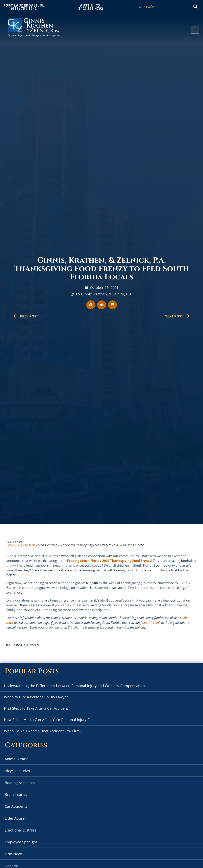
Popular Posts (32, 671)
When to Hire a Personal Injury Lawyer (36, 697)
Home (10, 545)
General (30, 545)
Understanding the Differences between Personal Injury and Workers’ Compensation (74, 686)
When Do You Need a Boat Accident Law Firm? (43, 731)
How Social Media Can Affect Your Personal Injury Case (50, 720)
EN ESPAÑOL (147, 7)
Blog (19, 545)
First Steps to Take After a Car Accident (36, 708)
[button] (195, 7)
